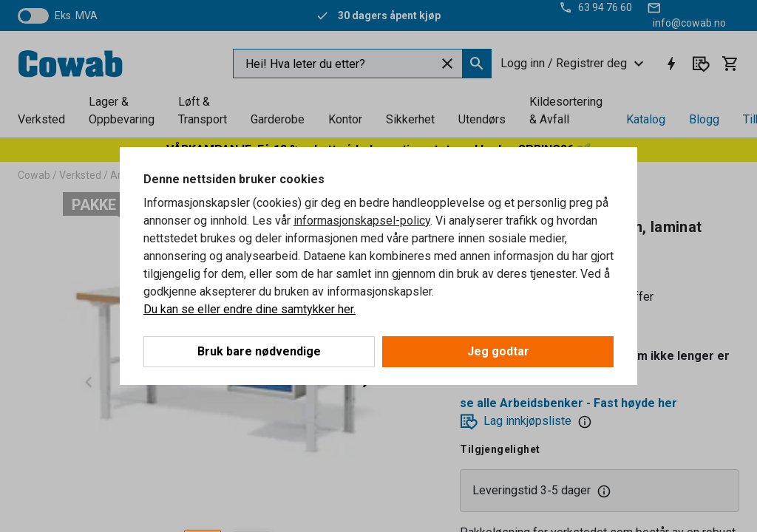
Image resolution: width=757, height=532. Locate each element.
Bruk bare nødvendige (259, 351)
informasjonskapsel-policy (362, 221)
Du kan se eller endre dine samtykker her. (249, 309)
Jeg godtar (498, 351)
